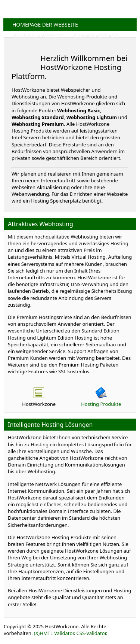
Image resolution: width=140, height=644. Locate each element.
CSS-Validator (91, 633)
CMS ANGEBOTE (32, 47)
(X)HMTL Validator (54, 633)
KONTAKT (24, 58)
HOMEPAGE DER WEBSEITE (45, 25)
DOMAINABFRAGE (96, 36)
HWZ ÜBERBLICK (82, 47)
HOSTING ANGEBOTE (38, 36)
